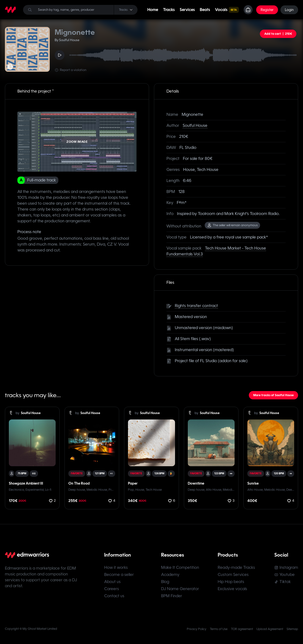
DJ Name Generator (180, 589)
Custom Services (233, 575)
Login (289, 10)
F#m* (182, 203)
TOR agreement (242, 629)
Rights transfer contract (196, 306)
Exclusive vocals (232, 589)
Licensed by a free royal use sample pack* (229, 237)
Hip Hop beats (231, 582)
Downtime (196, 483)
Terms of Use (219, 629)
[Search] (80, 10)
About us (112, 582)
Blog (165, 582)
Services (187, 10)
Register (267, 10)
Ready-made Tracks (236, 567)
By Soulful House (67, 40)
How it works (116, 567)
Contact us (114, 596)
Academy (170, 575)
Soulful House (195, 125)
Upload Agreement (270, 629)
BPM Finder (172, 596)
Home (153, 10)
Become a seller (119, 575)
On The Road (79, 483)
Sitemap (292, 629)
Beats (205, 10)
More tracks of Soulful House (273, 395)
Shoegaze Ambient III (26, 483)
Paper (133, 483)
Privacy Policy (197, 629)
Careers (112, 589)
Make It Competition (180, 567)
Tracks (169, 10)
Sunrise (253, 483)
